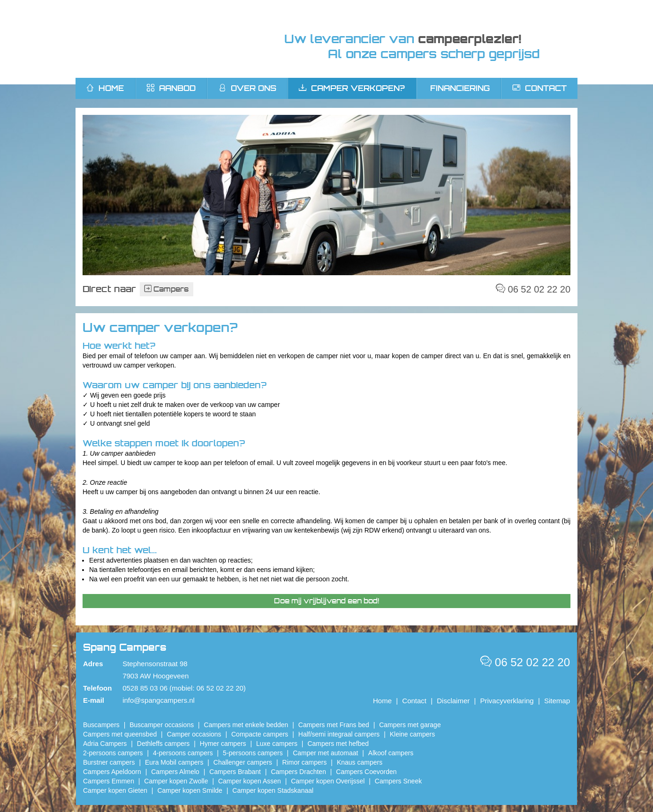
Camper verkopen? (352, 88)
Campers (167, 289)
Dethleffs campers (163, 744)
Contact (540, 88)
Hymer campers (223, 744)
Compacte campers (260, 734)
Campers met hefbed (338, 744)
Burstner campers (109, 762)
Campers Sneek (398, 781)
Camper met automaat (325, 753)
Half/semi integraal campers (339, 734)
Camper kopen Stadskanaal (273, 790)
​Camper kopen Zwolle (176, 781)
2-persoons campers (113, 753)
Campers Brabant (235, 772)
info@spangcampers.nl (159, 700)
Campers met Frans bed (334, 725)
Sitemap (557, 701)
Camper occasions (194, 734)
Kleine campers (413, 734)
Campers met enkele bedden (246, 725)
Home (382, 701)
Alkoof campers (391, 753)
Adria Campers (105, 744)
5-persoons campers (253, 753)
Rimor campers (305, 762)
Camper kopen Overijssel (328, 781)
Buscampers (101, 725)
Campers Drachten (298, 772)
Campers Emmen (109, 781)
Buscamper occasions (162, 725)
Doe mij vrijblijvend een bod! (326, 601)
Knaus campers (360, 762)
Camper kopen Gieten (115, 790)
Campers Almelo (175, 772)
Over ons (247, 88)
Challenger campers (243, 762)
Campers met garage (410, 725)
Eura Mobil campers (174, 762)
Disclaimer (453, 701)
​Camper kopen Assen (250, 781)
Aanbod (171, 88)
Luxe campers (277, 744)
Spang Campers (163, 39)
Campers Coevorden (366, 772)
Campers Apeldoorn (112, 772)
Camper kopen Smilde (190, 790)
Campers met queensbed (120, 734)
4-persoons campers (183, 753)
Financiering (460, 88)
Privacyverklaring (507, 701)
